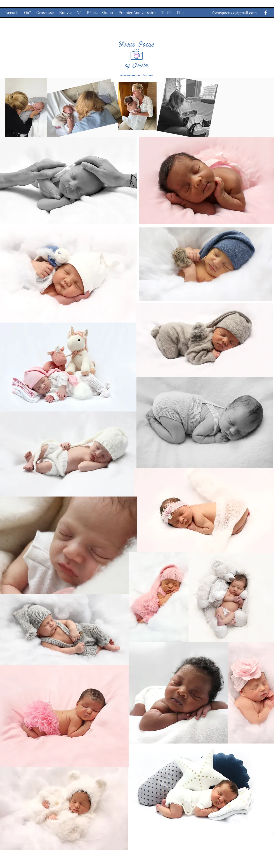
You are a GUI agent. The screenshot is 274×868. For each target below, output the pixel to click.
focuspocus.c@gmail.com (234, 13)
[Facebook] (266, 13)
